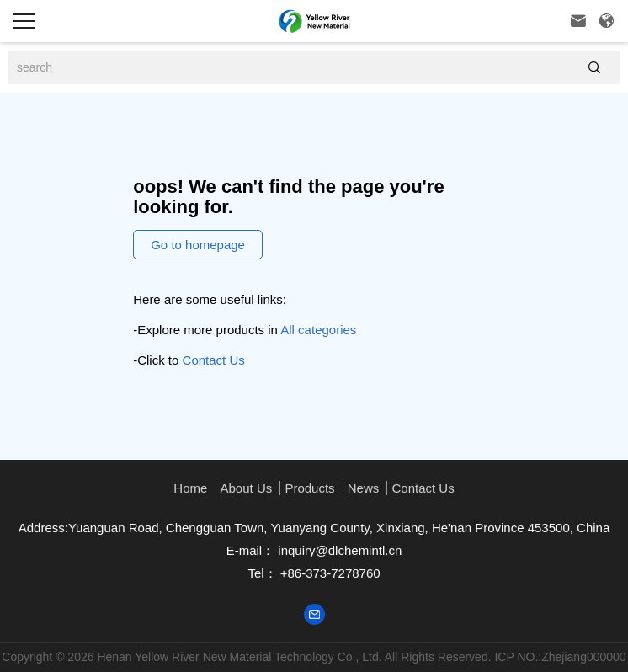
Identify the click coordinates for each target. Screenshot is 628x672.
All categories (318, 330)
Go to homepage (198, 245)
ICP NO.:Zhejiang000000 (560, 657)
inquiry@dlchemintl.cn (338, 550)
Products (309, 488)
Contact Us (214, 360)
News (364, 488)
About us (247, 488)
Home (190, 488)
